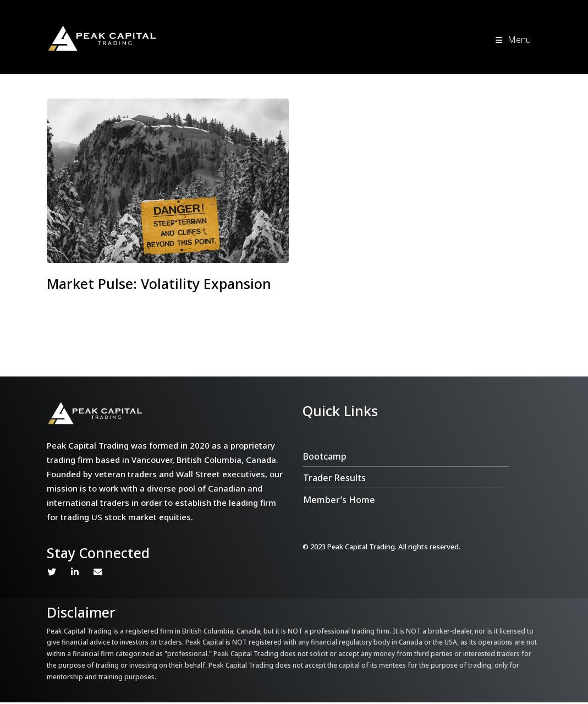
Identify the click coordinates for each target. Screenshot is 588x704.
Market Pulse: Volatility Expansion (159, 283)
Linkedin (75, 574)
